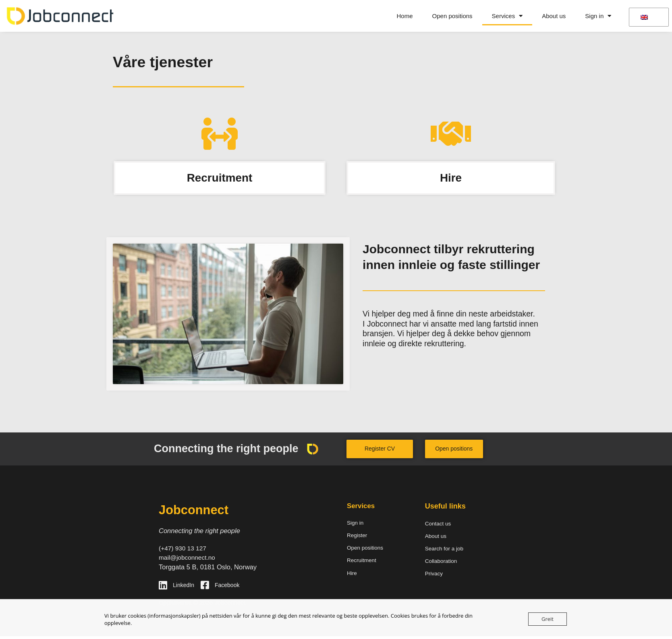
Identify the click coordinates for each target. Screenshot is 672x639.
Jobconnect (196, 511)
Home (405, 16)
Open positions (452, 16)
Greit (548, 619)
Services (507, 16)
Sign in (598, 16)
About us (554, 16)
